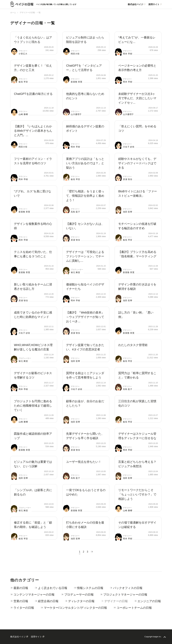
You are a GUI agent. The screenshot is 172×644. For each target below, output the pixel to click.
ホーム (13, 13)
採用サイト (154, 4)
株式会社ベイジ (135, 4)
